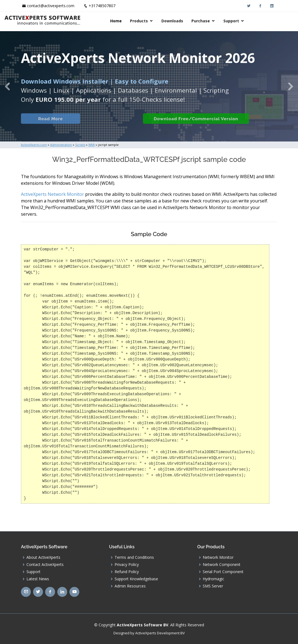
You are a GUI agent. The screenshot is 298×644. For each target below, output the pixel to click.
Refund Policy (127, 572)
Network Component (222, 565)
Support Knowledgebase (136, 579)
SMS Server (213, 586)
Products (168, 21)
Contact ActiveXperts (45, 565)
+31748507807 (102, 6)
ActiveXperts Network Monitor (52, 194)
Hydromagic (213, 579)
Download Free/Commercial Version (194, 125)
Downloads (201, 21)
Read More (48, 125)
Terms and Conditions (134, 557)
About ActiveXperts (43, 557)
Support (260, 21)
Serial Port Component (223, 572)
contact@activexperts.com (51, 6)
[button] (7, 86)
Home (145, 21)
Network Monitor (218, 557)
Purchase (229, 21)
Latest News (38, 579)
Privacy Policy (127, 565)
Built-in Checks (107, 125)
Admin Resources (130, 586)
